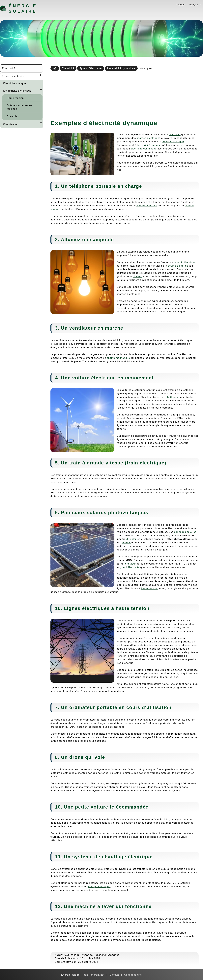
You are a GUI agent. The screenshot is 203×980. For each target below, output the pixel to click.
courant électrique (173, 142)
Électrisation (11, 124)
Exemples (13, 116)
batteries (173, 397)
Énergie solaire (23, 9)
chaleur (137, 276)
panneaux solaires (185, 532)
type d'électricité (130, 567)
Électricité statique (15, 83)
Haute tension (15, 98)
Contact (114, 975)
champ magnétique (118, 358)
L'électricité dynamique (17, 91)
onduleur (130, 564)
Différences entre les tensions (19, 107)
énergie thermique (99, 886)
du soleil (131, 539)
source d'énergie (178, 266)
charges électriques (149, 138)
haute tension (149, 588)
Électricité (9, 68)
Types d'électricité (13, 76)
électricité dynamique (144, 149)
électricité (174, 134)
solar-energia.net (94, 975)
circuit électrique (186, 262)
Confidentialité (133, 975)
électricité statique (149, 145)
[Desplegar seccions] (40, 76)
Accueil (180, 5)
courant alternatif (147, 206)
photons (126, 543)
